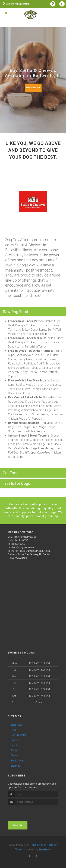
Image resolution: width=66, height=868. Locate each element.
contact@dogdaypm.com (22, 547)
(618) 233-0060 (17, 544)
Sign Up (18, 825)
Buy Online (33, 88)
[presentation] (27, 812)
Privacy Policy (38, 845)
